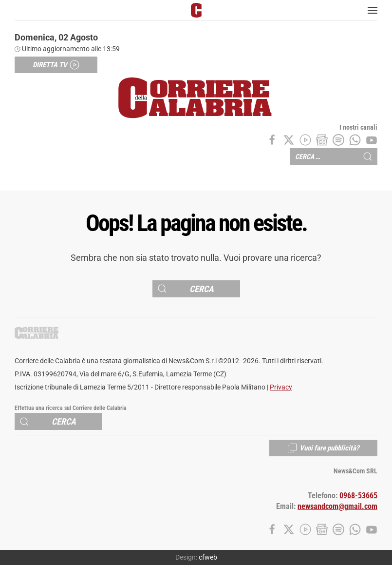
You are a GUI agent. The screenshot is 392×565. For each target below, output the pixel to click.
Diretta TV (56, 65)
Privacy (281, 387)
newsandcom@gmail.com (337, 507)
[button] (373, 10)
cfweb (208, 557)
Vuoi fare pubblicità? (323, 448)
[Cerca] (196, 289)
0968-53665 (358, 496)
